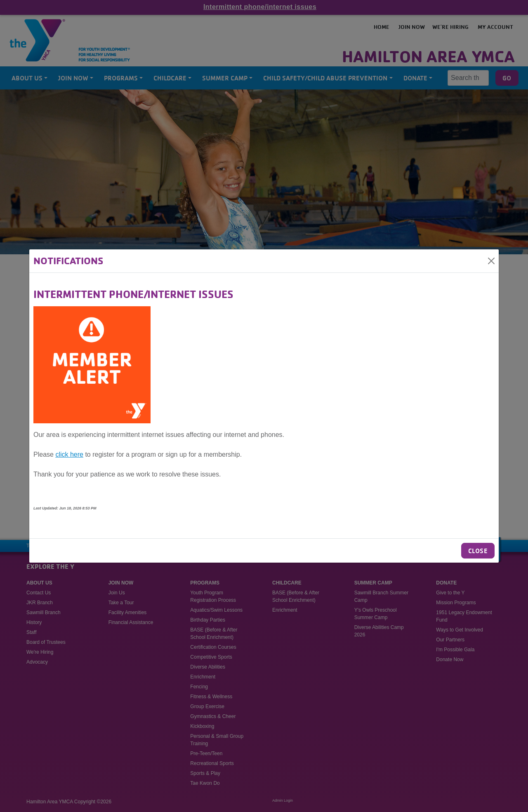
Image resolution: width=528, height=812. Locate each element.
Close (478, 551)
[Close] (491, 261)
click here (69, 454)
